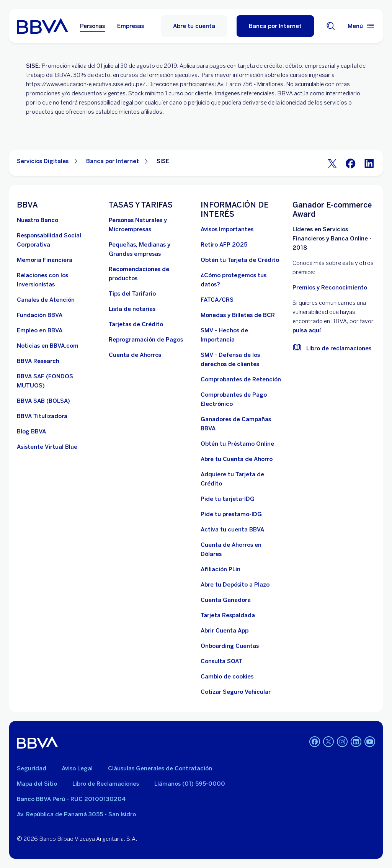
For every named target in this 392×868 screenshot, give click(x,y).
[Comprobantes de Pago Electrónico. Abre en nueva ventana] (242, 399)
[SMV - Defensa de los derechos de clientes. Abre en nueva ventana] (242, 360)
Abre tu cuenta (194, 26)
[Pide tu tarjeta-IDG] (228, 499)
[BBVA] (37, 742)
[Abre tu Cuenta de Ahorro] (237, 459)
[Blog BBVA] (31, 432)
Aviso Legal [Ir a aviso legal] (77, 768)
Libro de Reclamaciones (106, 784)
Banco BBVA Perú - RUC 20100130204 (71, 799)
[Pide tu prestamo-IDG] (231, 514)
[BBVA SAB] (43, 401)
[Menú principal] (361, 26)
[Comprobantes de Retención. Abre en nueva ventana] (241, 379)
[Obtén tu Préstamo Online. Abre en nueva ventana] (237, 444)
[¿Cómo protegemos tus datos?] (242, 280)
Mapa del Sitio (37, 784)
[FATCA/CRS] (217, 300)
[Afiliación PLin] (220, 569)
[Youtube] (370, 742)
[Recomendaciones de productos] (150, 274)
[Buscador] (331, 26)
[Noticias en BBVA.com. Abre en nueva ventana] (48, 346)
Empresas (131, 26)
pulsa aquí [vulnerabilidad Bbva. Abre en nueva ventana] (307, 330)
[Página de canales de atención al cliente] (46, 300)
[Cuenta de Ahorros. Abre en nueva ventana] (135, 355)
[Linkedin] (356, 742)
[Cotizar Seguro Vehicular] (236, 692)
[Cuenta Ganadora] (226, 600)
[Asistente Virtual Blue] (47, 447)
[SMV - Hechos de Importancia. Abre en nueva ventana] (242, 335)
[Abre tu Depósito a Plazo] (235, 585)
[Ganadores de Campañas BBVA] (242, 424)
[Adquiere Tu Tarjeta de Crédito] (242, 479)
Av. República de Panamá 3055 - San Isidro (76, 814)
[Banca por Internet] (275, 26)
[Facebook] (351, 163)
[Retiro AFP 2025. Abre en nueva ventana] (224, 245)
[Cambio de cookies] (227, 677)
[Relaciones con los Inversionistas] (58, 280)
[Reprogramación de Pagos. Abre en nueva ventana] (146, 340)
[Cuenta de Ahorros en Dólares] (242, 549)
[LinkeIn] (369, 163)
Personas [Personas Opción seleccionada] (92, 26)
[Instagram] (342, 742)
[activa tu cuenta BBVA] (232, 530)
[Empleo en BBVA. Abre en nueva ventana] (40, 330)
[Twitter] (332, 163)
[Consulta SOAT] (221, 661)
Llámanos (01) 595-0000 (190, 784)
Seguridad (32, 768)
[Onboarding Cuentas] (230, 646)
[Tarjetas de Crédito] (136, 324)
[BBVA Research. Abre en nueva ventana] (38, 361)
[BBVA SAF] (58, 381)
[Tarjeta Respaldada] (228, 615)
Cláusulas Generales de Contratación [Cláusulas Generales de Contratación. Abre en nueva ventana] (160, 768)
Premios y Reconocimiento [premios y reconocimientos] (330, 288)
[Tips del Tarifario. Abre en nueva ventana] (132, 294)
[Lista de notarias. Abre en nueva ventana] (132, 309)
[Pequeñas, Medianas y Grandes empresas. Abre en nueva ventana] (150, 249)
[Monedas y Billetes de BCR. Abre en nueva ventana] (238, 315)
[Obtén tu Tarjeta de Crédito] (240, 260)
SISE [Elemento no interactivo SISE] (163, 161)
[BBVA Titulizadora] (42, 416)
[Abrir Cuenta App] (225, 631)
